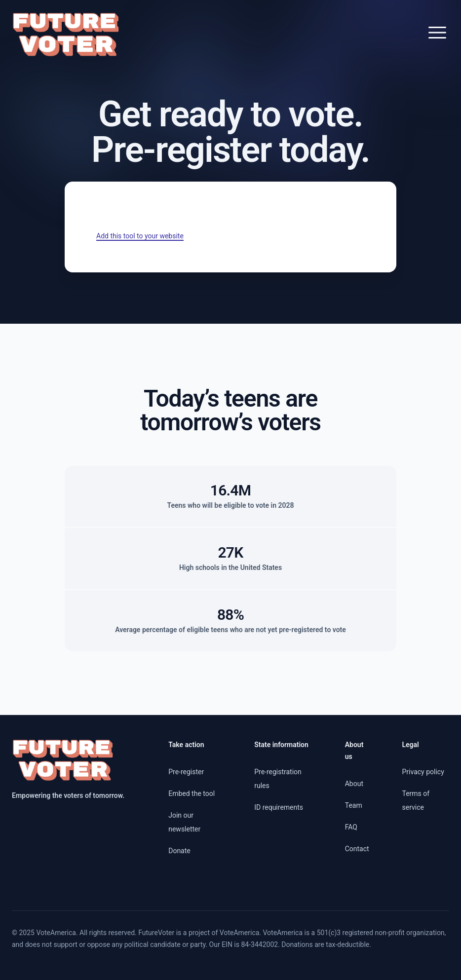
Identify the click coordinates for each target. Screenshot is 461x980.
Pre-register (186, 772)
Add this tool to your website (140, 236)
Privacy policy (423, 772)
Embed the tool (192, 793)
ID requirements (279, 807)
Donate (179, 851)
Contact (357, 849)
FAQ (351, 827)
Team (354, 805)
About (354, 784)
